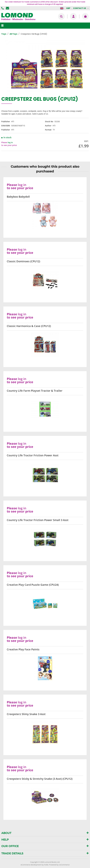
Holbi (46, 865)
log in (10, 142)
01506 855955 (3, 8)
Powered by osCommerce (59, 865)
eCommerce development (31, 865)
